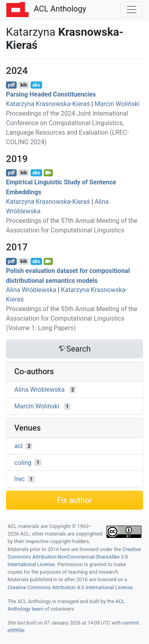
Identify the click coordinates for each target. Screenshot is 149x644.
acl (18, 446)
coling (23, 462)
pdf (12, 85)
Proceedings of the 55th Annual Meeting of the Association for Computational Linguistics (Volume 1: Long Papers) (72, 318)
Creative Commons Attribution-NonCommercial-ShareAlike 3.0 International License (74, 557)
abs (36, 85)
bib (24, 85)
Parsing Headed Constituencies (51, 94)
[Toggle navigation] (132, 10)
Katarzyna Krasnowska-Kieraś (48, 104)
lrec (19, 479)
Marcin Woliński (117, 104)
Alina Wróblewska (31, 290)
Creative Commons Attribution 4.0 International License (70, 587)
